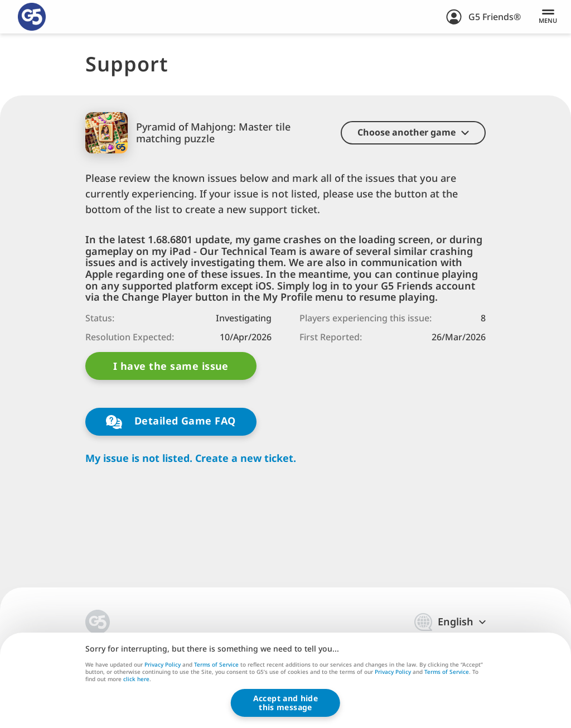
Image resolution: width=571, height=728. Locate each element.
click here (136, 680)
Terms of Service (216, 664)
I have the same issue (171, 366)
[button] (413, 133)
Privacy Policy (163, 664)
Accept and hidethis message (285, 703)
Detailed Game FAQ (171, 421)
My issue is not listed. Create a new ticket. (191, 458)
